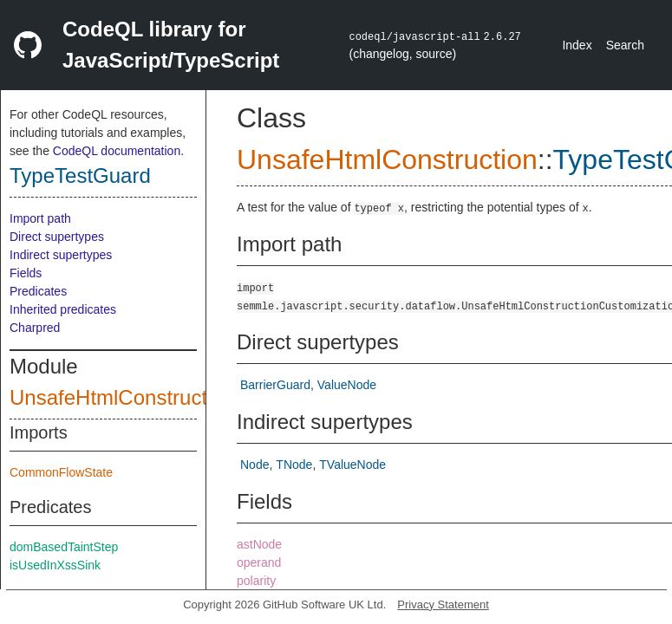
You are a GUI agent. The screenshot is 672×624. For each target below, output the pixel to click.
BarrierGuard (275, 385)
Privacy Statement (443, 604)
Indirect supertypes (61, 255)
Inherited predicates (63, 309)
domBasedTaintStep (64, 547)
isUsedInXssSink (55, 565)
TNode (294, 465)
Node (254, 465)
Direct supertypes (57, 237)
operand (259, 562)
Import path (40, 218)
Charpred (35, 328)
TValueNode (352, 465)
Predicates (38, 291)
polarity (256, 581)
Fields (26, 273)
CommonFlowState (61, 472)
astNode (259, 544)
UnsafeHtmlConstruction (122, 397)
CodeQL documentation (117, 151)
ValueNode (347, 385)
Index (577, 45)
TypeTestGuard (80, 175)
